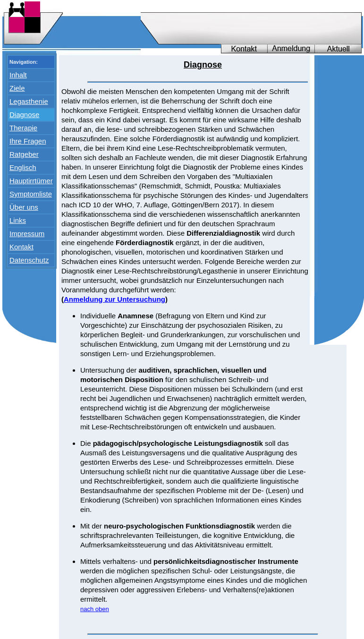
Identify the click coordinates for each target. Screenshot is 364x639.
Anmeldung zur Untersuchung (114, 299)
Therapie (23, 128)
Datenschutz (29, 260)
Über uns (24, 207)
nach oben (95, 609)
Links (18, 220)
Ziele (17, 88)
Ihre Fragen (28, 141)
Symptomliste (31, 194)
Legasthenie (29, 101)
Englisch (23, 167)
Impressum (27, 234)
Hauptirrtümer (31, 181)
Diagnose (24, 115)
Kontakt (21, 247)
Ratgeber (24, 154)
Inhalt (18, 75)
